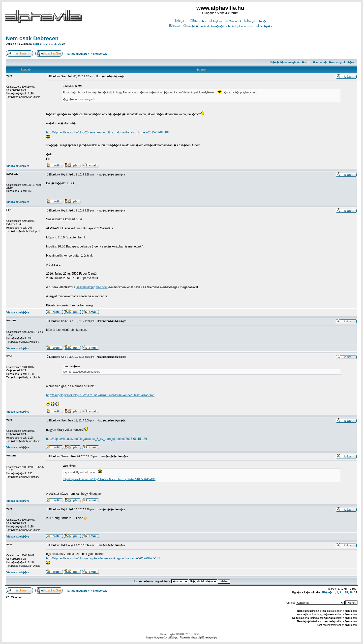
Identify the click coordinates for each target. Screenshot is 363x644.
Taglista (215, 21)
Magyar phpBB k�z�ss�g (204, 638)
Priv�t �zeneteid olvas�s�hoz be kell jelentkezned (218, 26)
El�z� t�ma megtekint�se (288, 62)
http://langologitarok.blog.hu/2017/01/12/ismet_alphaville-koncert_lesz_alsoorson (100, 395)
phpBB (174, 634)
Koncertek (100, 54)
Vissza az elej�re (18, 166)
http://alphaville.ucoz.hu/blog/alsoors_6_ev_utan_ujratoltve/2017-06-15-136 (97, 439)
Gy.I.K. (181, 21)
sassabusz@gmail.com (92, 287)
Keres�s (198, 21)
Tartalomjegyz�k (78, 54)
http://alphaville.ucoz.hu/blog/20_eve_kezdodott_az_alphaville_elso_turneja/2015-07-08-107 (108, 132)
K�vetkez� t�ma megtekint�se (333, 62)
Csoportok (233, 21)
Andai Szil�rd (172, 638)
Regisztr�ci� (255, 21)
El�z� (38, 44)
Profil (174, 26)
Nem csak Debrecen (32, 38)
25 (55, 44)
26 (59, 44)
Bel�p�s (264, 26)
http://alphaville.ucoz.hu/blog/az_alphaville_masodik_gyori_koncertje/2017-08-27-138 (103, 558)
